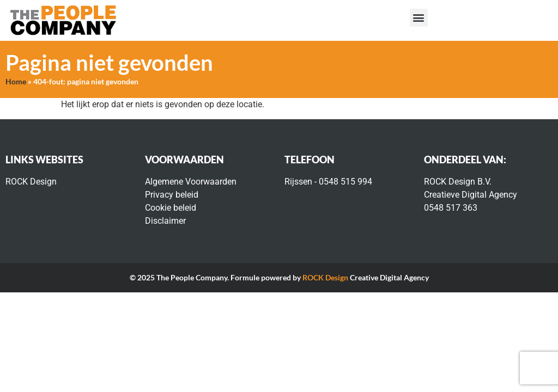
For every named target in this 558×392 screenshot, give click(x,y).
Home (16, 82)
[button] (419, 18)
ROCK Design (325, 277)
